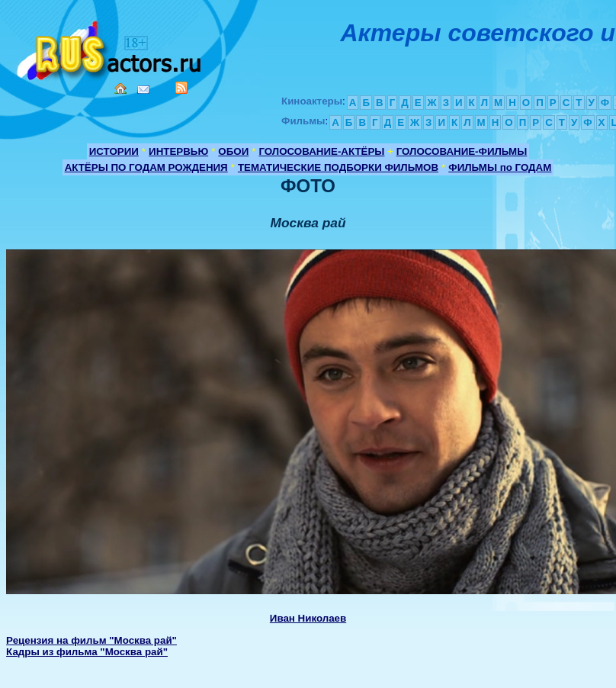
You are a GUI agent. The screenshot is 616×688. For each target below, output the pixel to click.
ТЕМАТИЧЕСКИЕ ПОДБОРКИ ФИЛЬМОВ (338, 167)
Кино (111, 48)
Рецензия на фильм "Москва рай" (91, 640)
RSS (181, 88)
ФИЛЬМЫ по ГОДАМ (500, 167)
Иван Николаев (308, 618)
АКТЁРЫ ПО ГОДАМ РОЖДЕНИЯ (146, 167)
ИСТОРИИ (114, 151)
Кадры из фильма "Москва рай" (87, 652)
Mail (143, 90)
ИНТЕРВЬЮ (178, 151)
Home (120, 88)
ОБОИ (233, 151)
